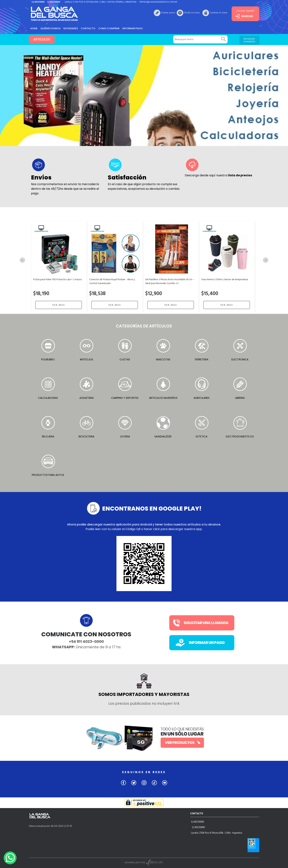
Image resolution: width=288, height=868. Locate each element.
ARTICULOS (42, 40)
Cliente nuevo (168, 13)
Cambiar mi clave (218, 13)
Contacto (88, 28)
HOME (34, 28)
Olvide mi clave (192, 13)
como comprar (109, 28)
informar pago (133, 28)
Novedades (71, 28)
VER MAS (58, 305)
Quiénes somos (50, 28)
